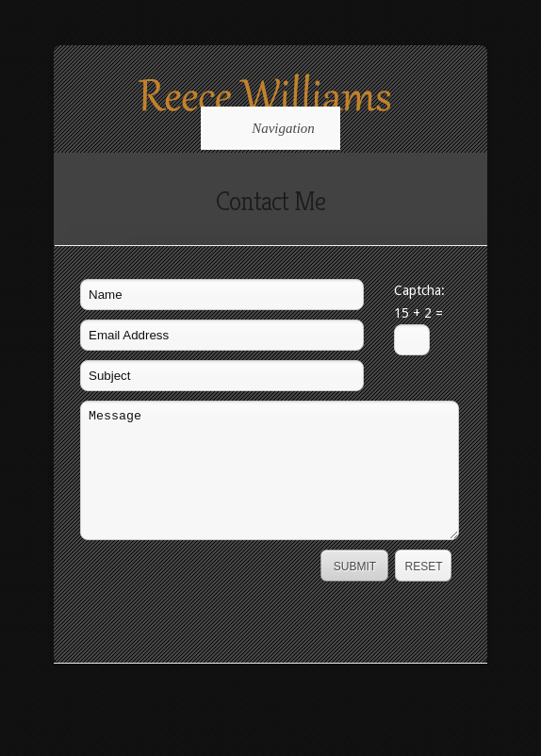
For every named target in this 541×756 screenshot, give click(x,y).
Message (270, 470)
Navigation (267, 128)
